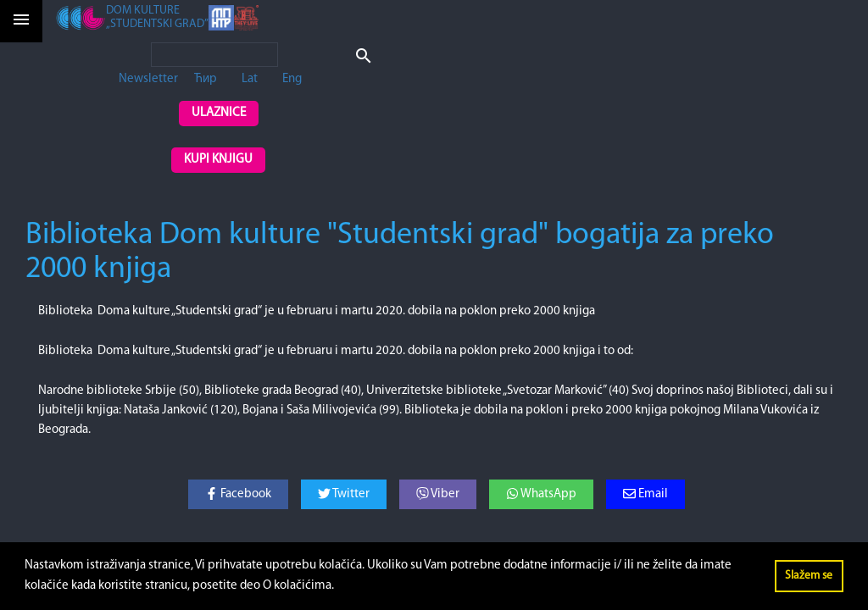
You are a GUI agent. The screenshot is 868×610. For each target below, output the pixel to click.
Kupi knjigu (218, 160)
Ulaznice (219, 113)
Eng (292, 79)
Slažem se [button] (809, 576)
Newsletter (148, 79)
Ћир (206, 79)
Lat (250, 79)
